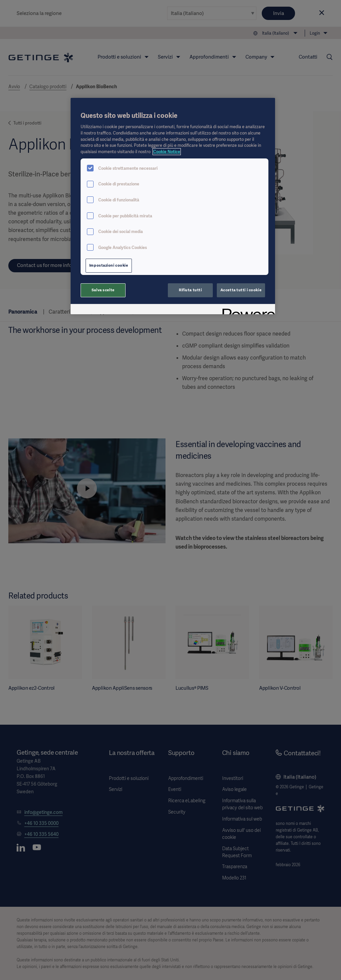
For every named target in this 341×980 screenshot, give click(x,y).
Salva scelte (103, 290)
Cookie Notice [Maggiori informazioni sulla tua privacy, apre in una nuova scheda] (167, 152)
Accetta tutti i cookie (241, 290)
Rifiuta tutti (190, 290)
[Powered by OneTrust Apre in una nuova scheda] (246, 310)
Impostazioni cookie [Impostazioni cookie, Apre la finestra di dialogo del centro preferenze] (109, 265)
